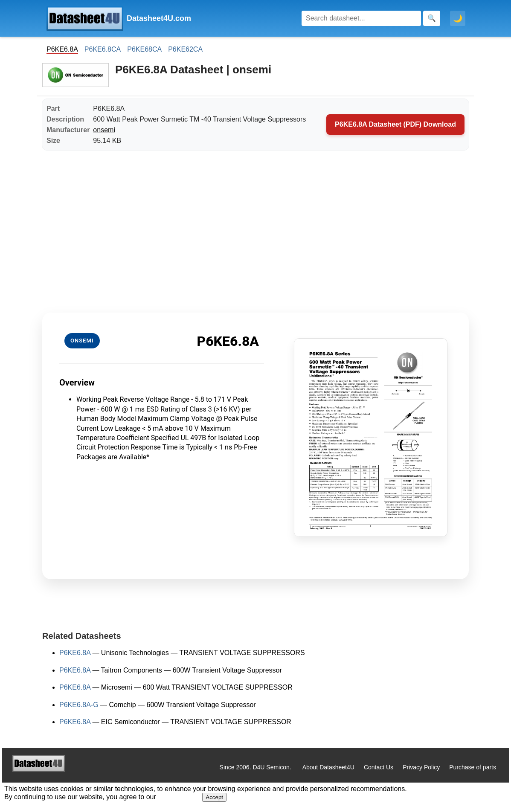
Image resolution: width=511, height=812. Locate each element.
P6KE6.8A (75, 653)
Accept (214, 797)
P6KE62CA (185, 49)
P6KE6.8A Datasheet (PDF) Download (395, 124)
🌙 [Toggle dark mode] (458, 18)
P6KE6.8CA (103, 49)
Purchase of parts (473, 767)
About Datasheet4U (328, 767)
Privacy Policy (421, 767)
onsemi (104, 130)
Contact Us (379, 767)
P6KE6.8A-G (79, 705)
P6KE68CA (144, 49)
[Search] (361, 18)
